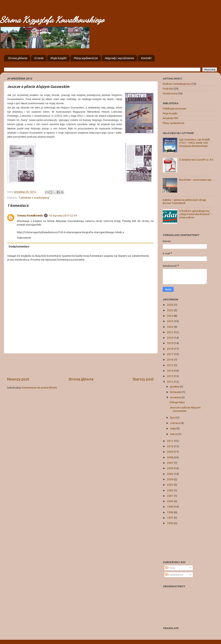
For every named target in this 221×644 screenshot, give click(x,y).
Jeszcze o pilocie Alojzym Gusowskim (185, 409)
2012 (170, 382)
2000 (170, 501)
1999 (170, 507)
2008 (170, 457)
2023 (170, 321)
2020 (170, 338)
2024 (170, 316)
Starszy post (143, 379)
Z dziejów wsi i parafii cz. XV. (196, 160)
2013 (170, 376)
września (176, 397)
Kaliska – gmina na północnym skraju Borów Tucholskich (184, 201)
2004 (170, 479)
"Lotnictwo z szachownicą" (34, 198)
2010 (170, 446)
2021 (170, 332)
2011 (170, 441)
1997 (170, 518)
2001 (170, 496)
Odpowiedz (24, 238)
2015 (170, 365)
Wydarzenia (170, 93)
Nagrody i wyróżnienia (119, 58)
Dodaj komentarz (19, 246)
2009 (170, 452)
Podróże (168, 89)
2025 (170, 310)
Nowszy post (18, 379)
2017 (170, 354)
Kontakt (146, 58)
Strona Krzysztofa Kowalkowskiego (52, 20)
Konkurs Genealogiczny (177, 84)
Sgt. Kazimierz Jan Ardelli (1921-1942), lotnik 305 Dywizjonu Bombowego (194, 143)
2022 (170, 327)
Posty (170, 568)
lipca (173, 417)
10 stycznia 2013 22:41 (63, 215)
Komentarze (174, 575)
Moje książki (58, 58)
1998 (170, 512)
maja (173, 428)
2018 (170, 349)
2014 (170, 371)
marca (174, 434)
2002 (170, 490)
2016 (170, 360)
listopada (176, 392)
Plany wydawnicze (86, 58)
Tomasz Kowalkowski (30, 215)
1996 (170, 523)
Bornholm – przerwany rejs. (196, 180)
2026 (170, 305)
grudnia (175, 386)
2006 (170, 468)
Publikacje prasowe (174, 108)
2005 (170, 474)
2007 (170, 463)
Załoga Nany (177, 402)
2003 (170, 485)
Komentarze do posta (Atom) (39, 387)
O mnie (39, 58)
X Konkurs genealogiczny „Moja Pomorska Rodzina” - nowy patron (196, 214)
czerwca (175, 423)
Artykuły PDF (171, 118)
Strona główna (17, 58)
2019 (170, 343)
